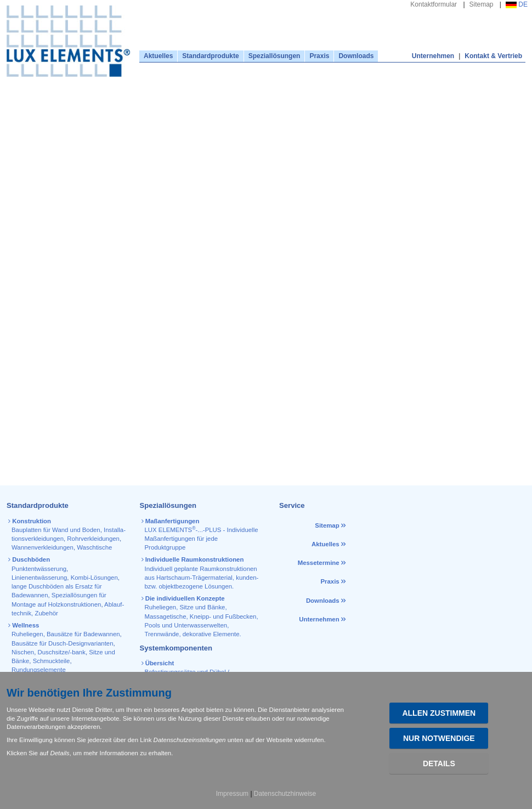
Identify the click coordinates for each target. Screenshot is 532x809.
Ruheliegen (27, 634)
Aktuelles (158, 56)
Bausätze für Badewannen (83, 634)
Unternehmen (433, 56)
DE (517, 4)
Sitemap (482, 4)
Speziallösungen (275, 56)
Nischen (23, 652)
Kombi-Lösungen (94, 578)
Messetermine (319, 563)
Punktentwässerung (39, 569)
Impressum (232, 794)
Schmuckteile (52, 661)
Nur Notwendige (439, 738)
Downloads (356, 56)
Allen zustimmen (439, 713)
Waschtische (94, 547)
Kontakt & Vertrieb (493, 56)
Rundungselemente (39, 670)
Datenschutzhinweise (285, 794)
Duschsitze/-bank (62, 652)
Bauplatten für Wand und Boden (56, 530)
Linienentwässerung (39, 578)
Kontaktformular (434, 4)
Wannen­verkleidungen (43, 547)
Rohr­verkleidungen (93, 539)
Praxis (319, 56)
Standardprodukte (210, 56)
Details (439, 763)
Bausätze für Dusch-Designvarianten (63, 643)
